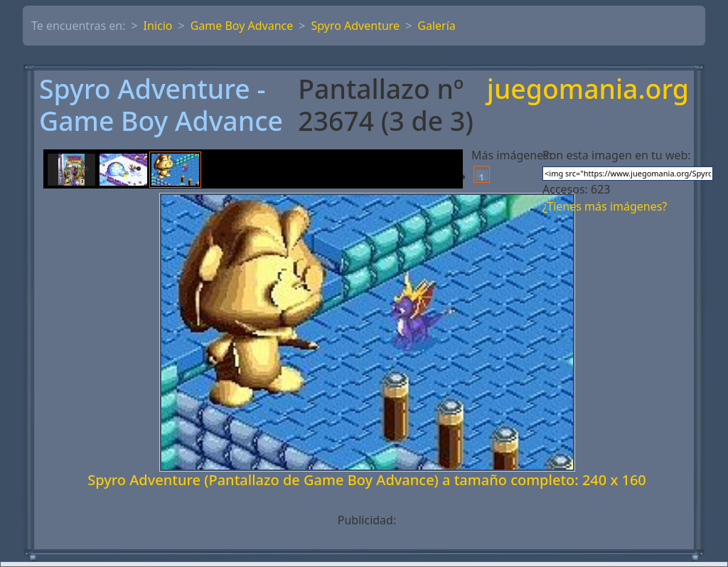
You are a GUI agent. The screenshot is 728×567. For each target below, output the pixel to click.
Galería (437, 26)
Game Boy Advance (242, 26)
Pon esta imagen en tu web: (617, 155)
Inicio (158, 26)
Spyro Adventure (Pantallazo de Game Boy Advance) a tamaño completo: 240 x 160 (367, 480)
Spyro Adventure (355, 26)
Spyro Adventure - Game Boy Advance (161, 105)
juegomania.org (588, 90)
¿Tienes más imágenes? (605, 206)
